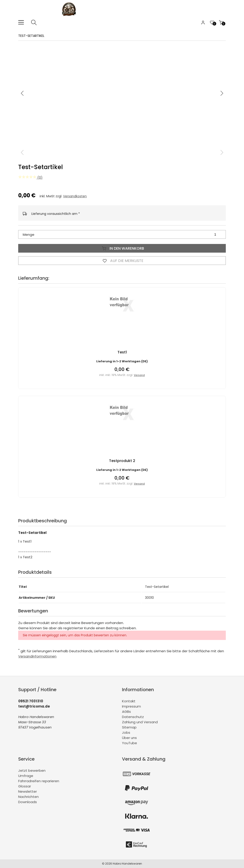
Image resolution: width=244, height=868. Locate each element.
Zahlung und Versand (140, 722)
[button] (222, 93)
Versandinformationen (37, 656)
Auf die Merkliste (122, 261)
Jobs (126, 732)
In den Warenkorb (122, 248)
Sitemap (129, 727)
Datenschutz (133, 717)
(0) (30, 177)
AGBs (126, 712)
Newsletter (28, 791)
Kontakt (129, 701)
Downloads (28, 802)
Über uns (129, 738)
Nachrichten (28, 797)
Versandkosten (75, 196)
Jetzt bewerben (32, 770)
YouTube (130, 743)
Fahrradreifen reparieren (39, 781)
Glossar (25, 786)
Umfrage (26, 776)
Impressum (131, 706)
